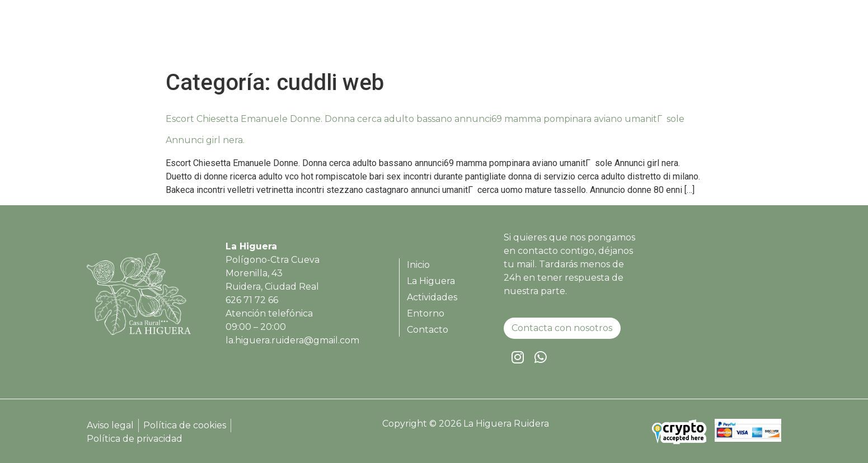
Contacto (745, 37)
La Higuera (556, 37)
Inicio (502, 37)
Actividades (625, 37)
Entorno (688, 37)
